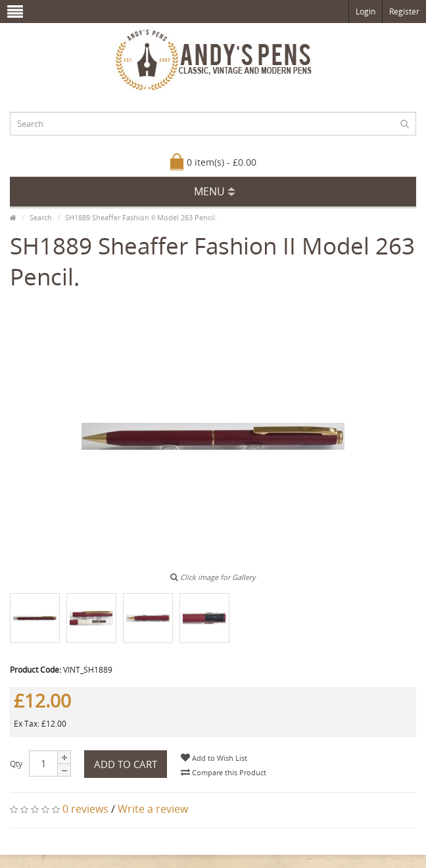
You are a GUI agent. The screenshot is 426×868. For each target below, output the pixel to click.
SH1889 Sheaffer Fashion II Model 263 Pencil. (141, 217)
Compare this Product (224, 772)
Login (366, 12)
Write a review (153, 809)
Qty (16, 764)
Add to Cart (126, 764)
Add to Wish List (214, 758)
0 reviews (85, 809)
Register (404, 12)
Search (41, 217)
